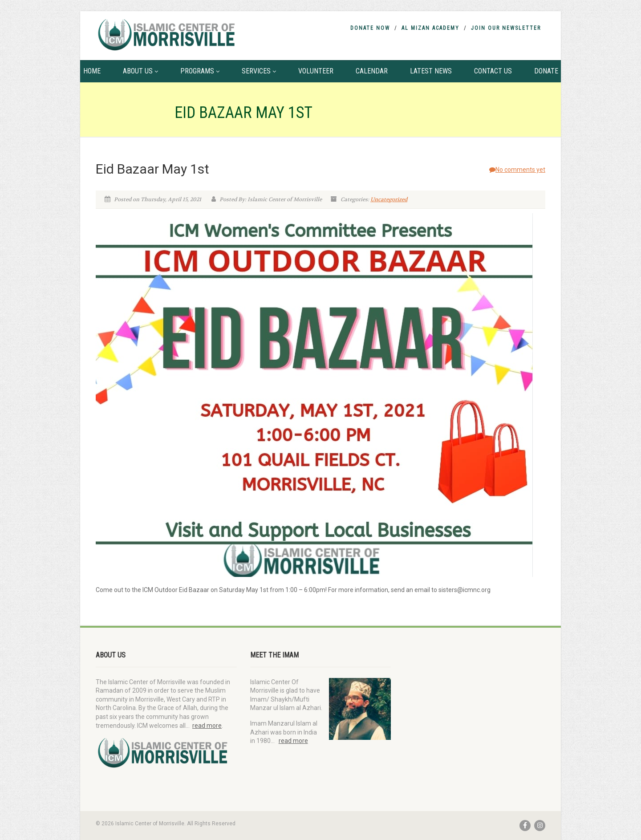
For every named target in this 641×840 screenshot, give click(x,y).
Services (259, 71)
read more (207, 726)
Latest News (431, 71)
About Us (140, 71)
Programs (200, 71)
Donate (546, 71)
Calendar (372, 71)
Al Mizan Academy (430, 28)
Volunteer (316, 71)
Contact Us (493, 71)
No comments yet (517, 170)
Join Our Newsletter (506, 28)
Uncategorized (389, 199)
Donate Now (370, 28)
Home (92, 71)
